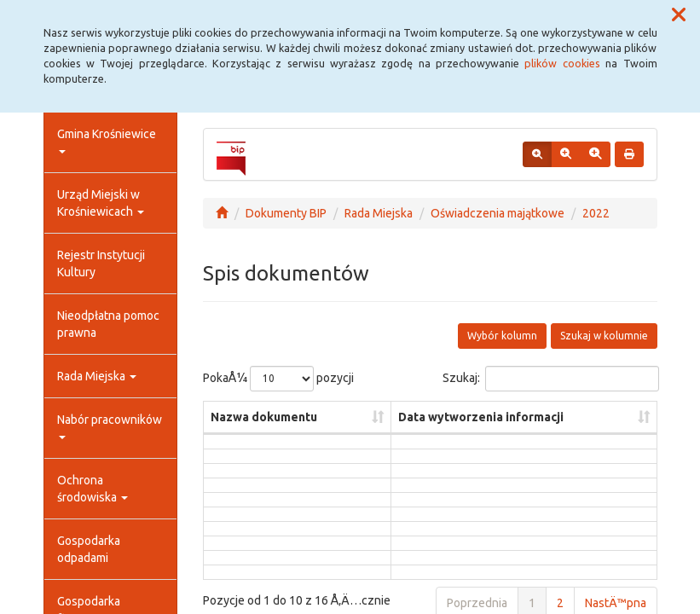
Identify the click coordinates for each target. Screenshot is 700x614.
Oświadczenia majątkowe (498, 213)
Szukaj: (550, 379)
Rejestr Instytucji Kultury (101, 264)
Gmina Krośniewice (107, 140)
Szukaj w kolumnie (604, 336)
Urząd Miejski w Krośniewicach (101, 203)
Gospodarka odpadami (89, 549)
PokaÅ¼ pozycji (278, 379)
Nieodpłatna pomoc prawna (108, 324)
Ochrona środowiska (93, 489)
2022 (596, 213)
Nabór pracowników (110, 426)
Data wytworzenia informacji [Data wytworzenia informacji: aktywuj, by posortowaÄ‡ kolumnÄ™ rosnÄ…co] (481, 417)
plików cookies (562, 63)
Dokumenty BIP (286, 213)
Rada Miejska (97, 376)
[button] (679, 15)
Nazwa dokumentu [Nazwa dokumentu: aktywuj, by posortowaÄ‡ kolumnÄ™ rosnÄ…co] (264, 417)
